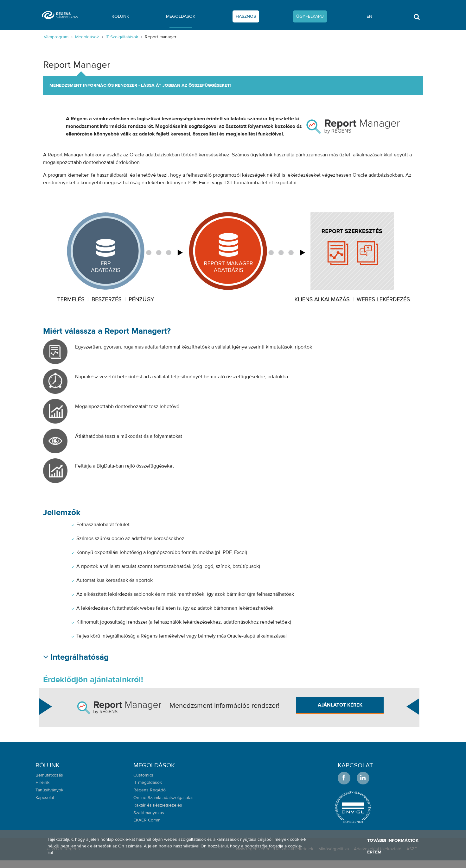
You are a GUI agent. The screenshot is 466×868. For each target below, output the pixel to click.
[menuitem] (120, 18)
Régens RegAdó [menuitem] (150, 790)
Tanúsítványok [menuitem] (49, 790)
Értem (374, 852)
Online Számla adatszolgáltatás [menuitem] (163, 798)
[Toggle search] (417, 19)
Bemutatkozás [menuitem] (49, 775)
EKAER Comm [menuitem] (147, 820)
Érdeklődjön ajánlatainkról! (93, 680)
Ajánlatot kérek (340, 705)
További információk (393, 840)
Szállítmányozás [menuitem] (149, 813)
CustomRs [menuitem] (143, 775)
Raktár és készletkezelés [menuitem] (158, 805)
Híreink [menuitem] (42, 783)
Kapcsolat (355, 765)
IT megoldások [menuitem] (148, 783)
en (369, 16)
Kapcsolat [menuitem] (45, 798)
